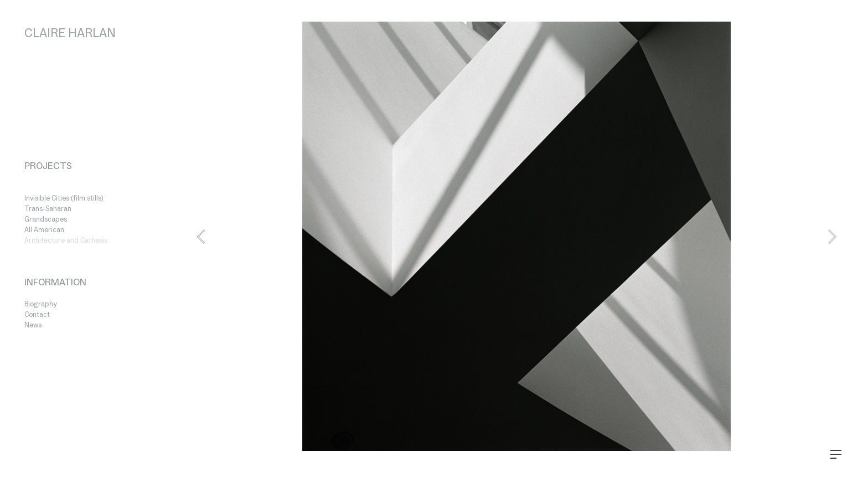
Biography (41, 304)
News (33, 325)
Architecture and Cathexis (66, 240)
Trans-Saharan (48, 209)
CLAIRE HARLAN (70, 33)
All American (44, 230)
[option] (516, 236)
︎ (836, 455)
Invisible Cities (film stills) (64, 198)
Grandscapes (46, 219)
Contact (37, 314)
